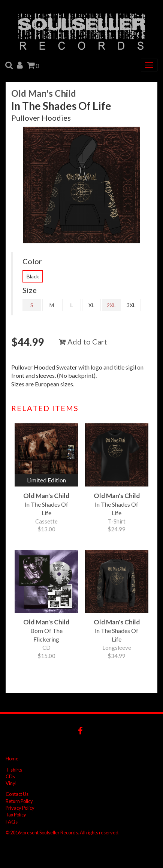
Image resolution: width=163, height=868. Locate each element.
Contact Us (17, 794)
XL (91, 305)
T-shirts (14, 770)
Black (33, 276)
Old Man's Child (44, 93)
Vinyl (11, 783)
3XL (131, 305)
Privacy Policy (20, 808)
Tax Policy (16, 815)
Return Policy (19, 801)
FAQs (12, 822)
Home (12, 759)
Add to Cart (83, 342)
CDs (10, 776)
